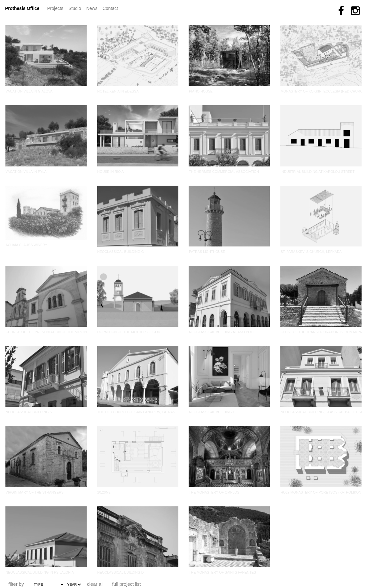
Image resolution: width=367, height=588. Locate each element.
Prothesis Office (22, 8)
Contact (110, 8)
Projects (56, 8)
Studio (75, 8)
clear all (95, 584)
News (93, 8)
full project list (127, 584)
